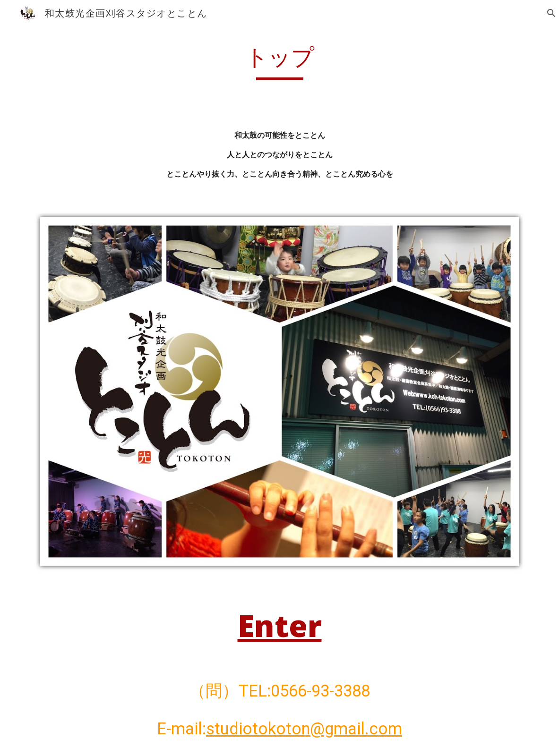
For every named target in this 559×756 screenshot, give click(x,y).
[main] (280, 62)
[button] (548, 13)
